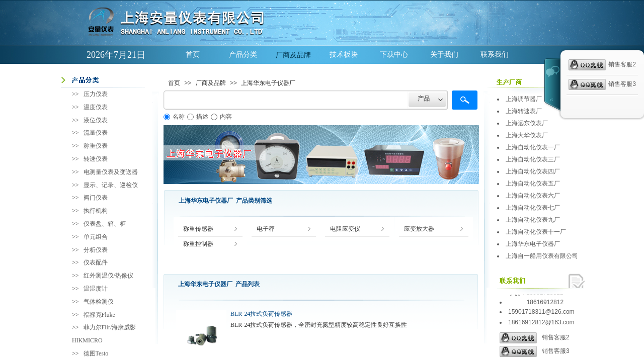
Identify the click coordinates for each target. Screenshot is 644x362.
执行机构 (96, 211)
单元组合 (96, 237)
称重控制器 (198, 244)
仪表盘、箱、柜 (105, 224)
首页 (193, 55)
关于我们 (444, 55)
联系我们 (495, 55)
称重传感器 (198, 229)
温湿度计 (96, 289)
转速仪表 (96, 159)
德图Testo (96, 353)
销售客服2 (535, 338)
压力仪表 (96, 94)
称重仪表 (96, 146)
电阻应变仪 (345, 229)
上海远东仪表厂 (527, 123)
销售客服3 (535, 351)
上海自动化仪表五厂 (533, 184)
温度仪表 (96, 107)
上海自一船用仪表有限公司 (542, 256)
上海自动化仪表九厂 (533, 220)
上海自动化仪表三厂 (533, 159)
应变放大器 (419, 229)
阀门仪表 (96, 198)
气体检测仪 (99, 302)
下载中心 (394, 55)
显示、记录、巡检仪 (111, 185)
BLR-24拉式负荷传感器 (261, 314)
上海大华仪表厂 (527, 135)
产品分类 (243, 55)
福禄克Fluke (99, 315)
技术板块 (344, 55)
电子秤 (266, 229)
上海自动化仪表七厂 (533, 208)
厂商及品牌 (293, 55)
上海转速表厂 (524, 111)
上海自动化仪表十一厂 (536, 232)
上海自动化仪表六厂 (533, 196)
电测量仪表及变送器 (111, 172)
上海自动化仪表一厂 (533, 147)
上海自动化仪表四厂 (533, 171)
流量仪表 (96, 133)
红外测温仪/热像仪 (108, 276)
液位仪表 (96, 120)
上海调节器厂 (524, 99)
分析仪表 (96, 250)
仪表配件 (96, 262)
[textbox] (286, 100)
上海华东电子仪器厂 (268, 83)
